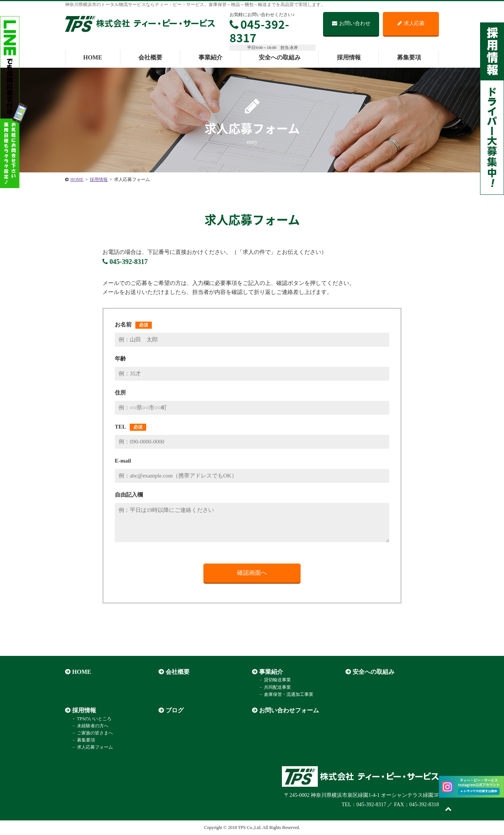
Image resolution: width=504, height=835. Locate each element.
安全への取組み (280, 57)
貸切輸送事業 (277, 680)
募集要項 (409, 57)
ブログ (175, 710)
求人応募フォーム (95, 747)
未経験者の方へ (93, 726)
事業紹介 (210, 57)
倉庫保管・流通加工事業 (289, 694)
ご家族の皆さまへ (95, 733)
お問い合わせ (351, 23)
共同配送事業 (277, 687)
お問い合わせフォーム (289, 710)
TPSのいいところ (94, 719)
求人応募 (411, 23)
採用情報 (349, 57)
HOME (93, 57)
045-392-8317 (259, 31)
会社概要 (150, 57)
